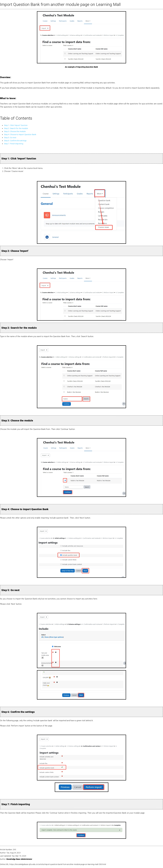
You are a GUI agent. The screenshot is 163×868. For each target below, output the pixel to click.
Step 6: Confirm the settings (15, 141)
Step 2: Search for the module (16, 128)
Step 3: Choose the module (15, 131)
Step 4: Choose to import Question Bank (20, 134)
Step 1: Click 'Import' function (16, 125)
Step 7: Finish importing (14, 144)
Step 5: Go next (10, 138)
